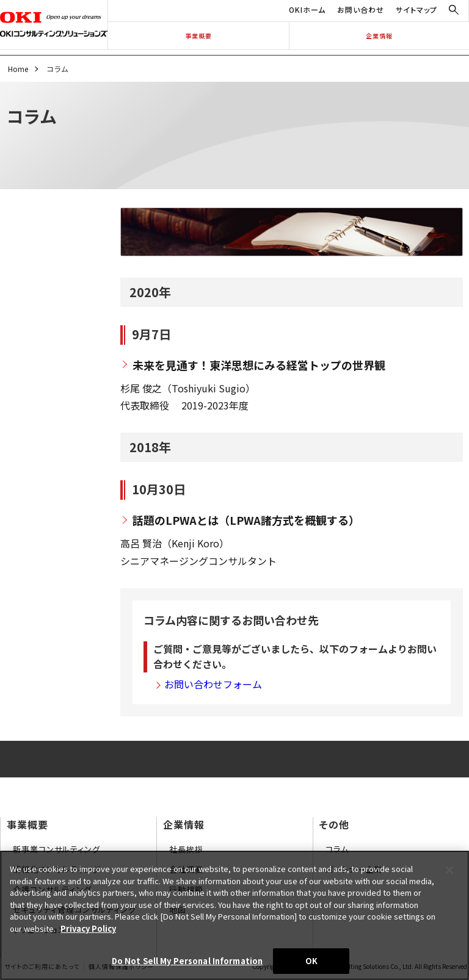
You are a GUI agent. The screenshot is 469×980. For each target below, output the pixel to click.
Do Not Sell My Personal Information (187, 961)
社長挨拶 (186, 849)
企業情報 (379, 36)
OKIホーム (307, 9)
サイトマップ (416, 9)
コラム (337, 849)
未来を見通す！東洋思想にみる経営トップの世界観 (259, 365)
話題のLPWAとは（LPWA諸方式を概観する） (246, 520)
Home (18, 69)
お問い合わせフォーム (213, 684)
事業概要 (198, 36)
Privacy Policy (88, 928)
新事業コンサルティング (56, 849)
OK (311, 961)
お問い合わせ (361, 9)
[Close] (449, 870)
